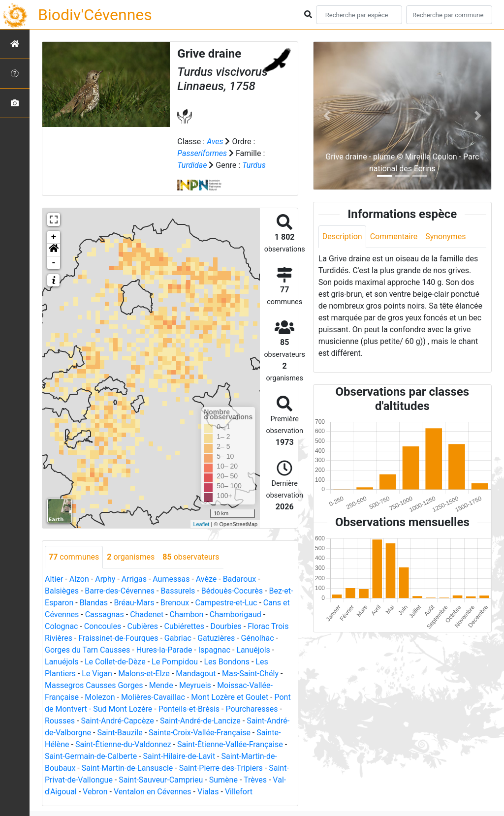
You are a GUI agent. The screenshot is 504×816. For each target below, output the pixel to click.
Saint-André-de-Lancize (200, 721)
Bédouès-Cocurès (232, 591)
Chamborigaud (236, 614)
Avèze (206, 579)
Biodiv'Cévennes (95, 15)
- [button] (54, 263)
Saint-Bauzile (120, 733)
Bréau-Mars (134, 603)
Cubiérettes (184, 626)
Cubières (143, 626)
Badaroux (240, 579)
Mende (161, 685)
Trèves (255, 780)
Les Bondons (227, 662)
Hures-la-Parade (164, 650)
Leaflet (201, 524)
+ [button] (54, 237)
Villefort (239, 792)
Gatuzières (216, 638)
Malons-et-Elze (144, 674)
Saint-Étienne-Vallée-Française (230, 744)
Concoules (103, 626)
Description (342, 236)
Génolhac (258, 638)
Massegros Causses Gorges (94, 685)
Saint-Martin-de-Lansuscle (127, 768)
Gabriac (178, 638)
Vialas (208, 792)
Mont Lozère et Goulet (230, 697)
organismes (131, 557)
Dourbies (226, 626)
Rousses (60, 721)
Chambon (187, 614)
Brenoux (175, 603)
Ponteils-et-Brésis (189, 709)
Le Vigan (97, 674)
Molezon (100, 697)
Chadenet (147, 614)
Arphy (105, 579)
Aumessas (171, 579)
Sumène (223, 780)
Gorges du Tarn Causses (87, 650)
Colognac (61, 626)
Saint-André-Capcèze (117, 721)
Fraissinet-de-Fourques (118, 638)
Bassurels (178, 591)
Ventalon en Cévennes (153, 792)
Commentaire (394, 236)
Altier (54, 579)
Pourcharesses (252, 709)
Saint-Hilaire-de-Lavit (179, 756)
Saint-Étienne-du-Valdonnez (123, 744)
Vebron (95, 792)
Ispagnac (214, 650)
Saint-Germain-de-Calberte (91, 756)
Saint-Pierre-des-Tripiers (221, 768)
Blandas (94, 603)
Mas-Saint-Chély (250, 674)
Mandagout (196, 674)
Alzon (79, 579)
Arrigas (134, 579)
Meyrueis (195, 685)
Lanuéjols (253, 650)
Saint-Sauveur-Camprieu (161, 780)
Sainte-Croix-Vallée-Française (200, 733)
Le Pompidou (175, 662)
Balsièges (62, 591)
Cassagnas (105, 614)
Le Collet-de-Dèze (115, 662)
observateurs (191, 557)
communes (74, 557)
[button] (54, 250)
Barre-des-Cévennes (120, 591)
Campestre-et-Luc (226, 603)
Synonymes (445, 236)
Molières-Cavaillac (153, 697)
